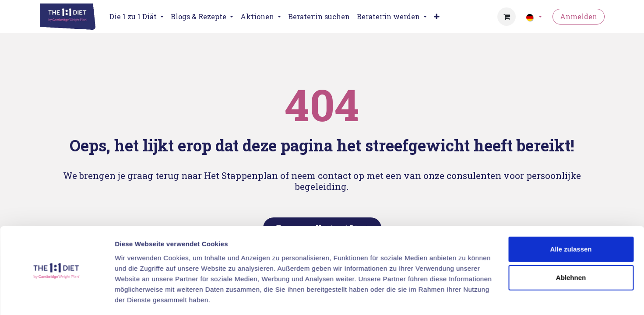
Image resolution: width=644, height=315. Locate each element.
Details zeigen (137, 298)
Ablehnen (571, 251)
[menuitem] (319, 17)
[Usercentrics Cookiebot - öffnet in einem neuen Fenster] (57, 298)
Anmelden (579, 16)
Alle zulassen (571, 223)
